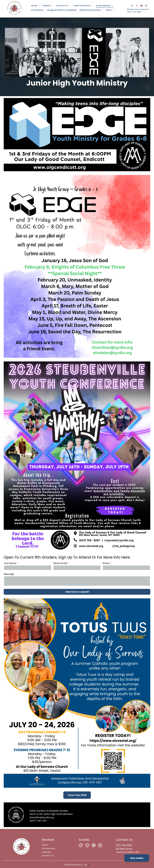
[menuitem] (35, 6)
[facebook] (132, 6)
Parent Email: (60, 563)
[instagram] (146, 6)
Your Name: (10, 563)
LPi (89, 865)
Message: (9, 574)
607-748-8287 (124, 845)
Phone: (106, 563)
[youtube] (141, 6)
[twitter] (137, 6)
